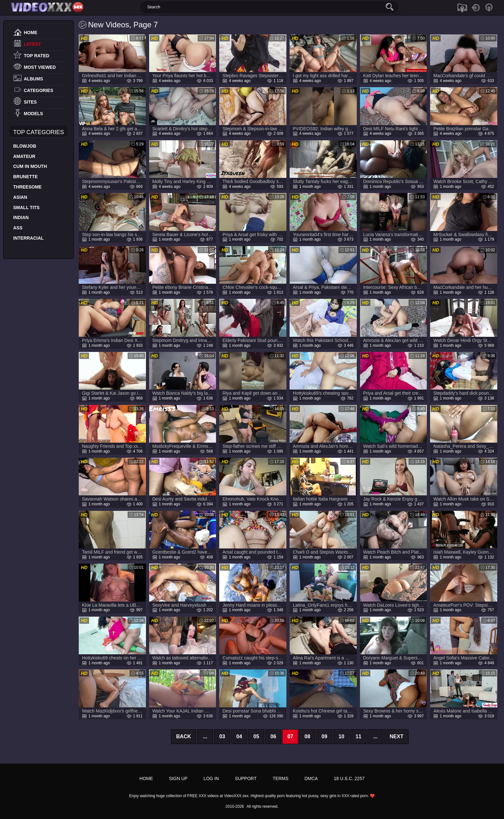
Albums (33, 79)
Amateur (24, 156)
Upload (462, 8)
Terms (280, 778)
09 (324, 736)
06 (273, 736)
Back (184, 736)
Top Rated (36, 56)
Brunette (25, 177)
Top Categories (39, 132)
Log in (476, 8)
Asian (20, 197)
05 (256, 736)
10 (341, 736)
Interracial (28, 238)
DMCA (311, 778)
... (205, 736)
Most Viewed (40, 67)
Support (246, 778)
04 (239, 736)
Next (396, 736)
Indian (21, 217)
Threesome (27, 187)
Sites (30, 102)
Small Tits (26, 207)
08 (307, 736)
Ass (18, 228)
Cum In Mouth (30, 166)
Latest (32, 44)
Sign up (489, 8)
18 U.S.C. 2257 (349, 778)
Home (31, 32)
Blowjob (25, 146)
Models (33, 114)
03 (222, 736)
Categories (39, 90)
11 (358, 736)
